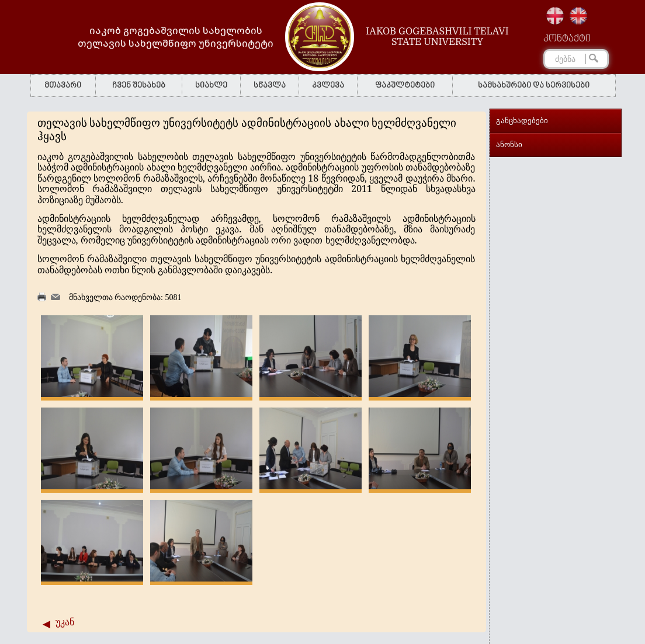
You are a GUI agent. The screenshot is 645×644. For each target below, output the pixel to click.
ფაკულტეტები (405, 86)
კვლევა (328, 86)
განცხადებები (522, 121)
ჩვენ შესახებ (139, 86)
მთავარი (63, 86)
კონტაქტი (567, 39)
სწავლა (270, 86)
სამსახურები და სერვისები (534, 86)
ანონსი (509, 145)
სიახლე (211, 86)
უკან (65, 622)
